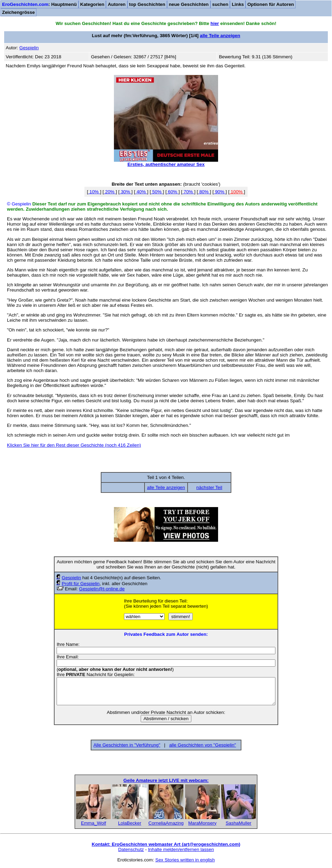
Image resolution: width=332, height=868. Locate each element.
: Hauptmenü (39, 4)
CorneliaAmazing (166, 823)
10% (94, 192)
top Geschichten (147, 4)
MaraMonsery (202, 823)
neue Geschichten (189, 4)
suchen (220, 4)
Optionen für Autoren (271, 4)
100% (237, 192)
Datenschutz (131, 849)
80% (204, 192)
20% (110, 192)
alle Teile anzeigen (220, 36)
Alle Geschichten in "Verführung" (127, 745)
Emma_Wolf (93, 823)
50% (157, 192)
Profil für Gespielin (81, 584)
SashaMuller (239, 823)
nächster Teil (209, 487)
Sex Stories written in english (185, 860)
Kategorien (92, 4)
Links (238, 4)
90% (219, 192)
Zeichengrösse (18, 12)
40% (141, 192)
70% (188, 192)
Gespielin (72, 578)
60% (173, 192)
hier (215, 23)
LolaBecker (130, 823)
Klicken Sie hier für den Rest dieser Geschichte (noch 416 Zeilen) (74, 445)
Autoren (117, 4)
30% (125, 192)
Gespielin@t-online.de (102, 589)
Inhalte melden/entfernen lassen (181, 849)
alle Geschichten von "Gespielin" (202, 745)
